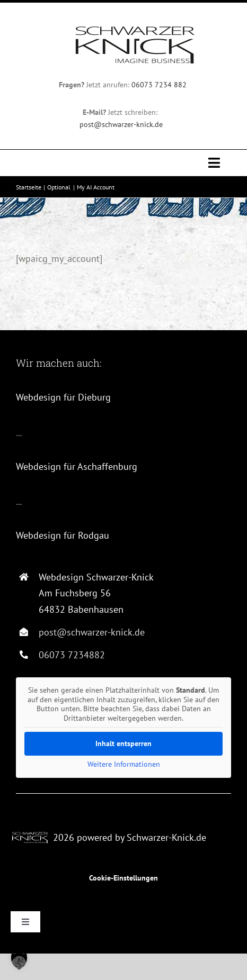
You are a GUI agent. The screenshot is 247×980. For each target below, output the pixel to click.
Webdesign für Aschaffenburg (77, 466)
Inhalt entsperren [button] (124, 743)
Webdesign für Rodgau (63, 535)
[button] (19, 961)
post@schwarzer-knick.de (121, 124)
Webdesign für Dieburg (63, 397)
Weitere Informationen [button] (124, 764)
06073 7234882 (72, 655)
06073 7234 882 (160, 85)
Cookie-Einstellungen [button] (124, 878)
